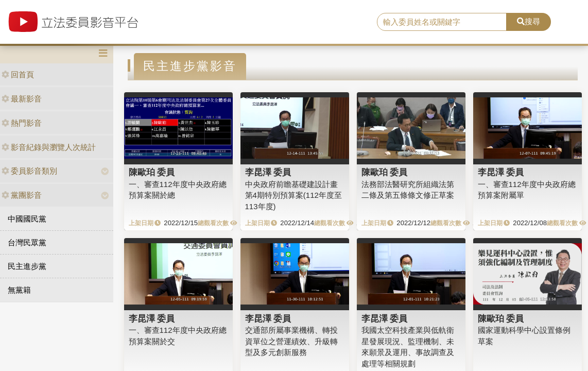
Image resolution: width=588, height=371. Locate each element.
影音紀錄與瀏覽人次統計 (49, 147)
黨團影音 (22, 195)
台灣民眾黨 (27, 242)
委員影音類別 (29, 171)
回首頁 (18, 74)
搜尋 (529, 21)
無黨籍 (19, 290)
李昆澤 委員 (268, 172)
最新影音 (22, 99)
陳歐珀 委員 (152, 172)
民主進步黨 (27, 266)
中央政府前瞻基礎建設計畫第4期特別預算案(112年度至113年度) (293, 195)
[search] (442, 22)
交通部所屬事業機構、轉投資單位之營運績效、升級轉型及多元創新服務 (291, 341)
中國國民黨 (27, 219)
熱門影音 (22, 123)
